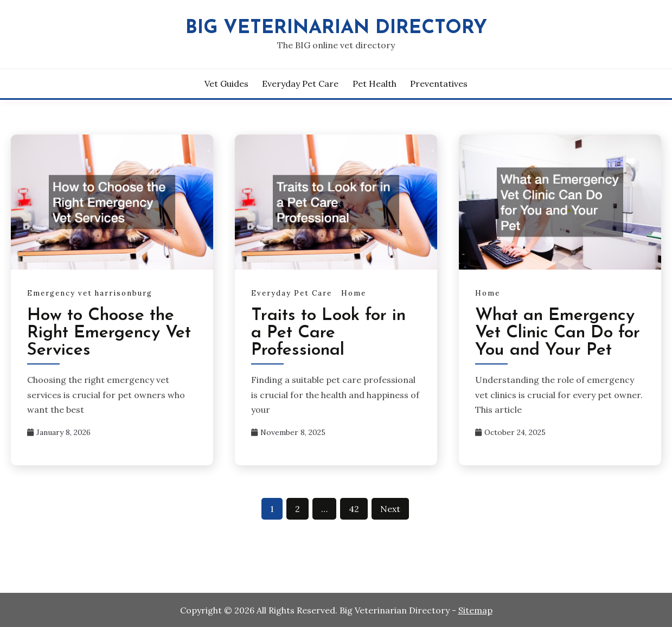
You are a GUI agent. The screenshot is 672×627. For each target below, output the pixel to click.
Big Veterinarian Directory (336, 28)
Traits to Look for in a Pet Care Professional (328, 333)
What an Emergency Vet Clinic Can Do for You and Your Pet (558, 333)
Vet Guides (226, 84)
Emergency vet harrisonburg (90, 293)
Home (354, 293)
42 (354, 509)
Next (390, 509)
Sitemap (475, 610)
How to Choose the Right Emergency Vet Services (109, 333)
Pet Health (375, 84)
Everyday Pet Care (300, 84)
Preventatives (439, 84)
